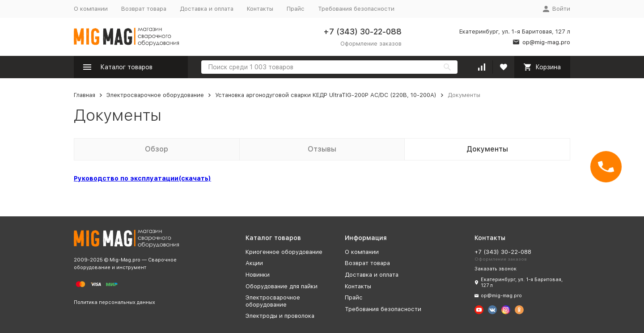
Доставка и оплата (207, 9)
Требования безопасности (356, 9)
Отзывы (322, 149)
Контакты (260, 9)
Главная (85, 95)
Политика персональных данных (114, 302)
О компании (91, 9)
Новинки (258, 275)
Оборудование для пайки (282, 286)
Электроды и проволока (280, 316)
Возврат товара (144, 9)
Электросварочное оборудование (155, 95)
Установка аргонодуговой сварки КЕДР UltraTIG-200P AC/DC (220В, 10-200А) (326, 95)
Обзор (157, 149)
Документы (487, 149)
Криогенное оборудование (284, 252)
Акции (254, 263)
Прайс (296, 9)
